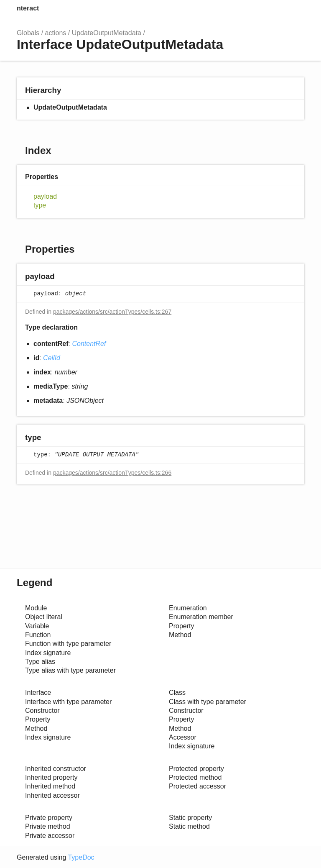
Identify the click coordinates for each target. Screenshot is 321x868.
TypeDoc (81, 857)
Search (261, 8)
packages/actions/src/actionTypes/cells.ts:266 (112, 473)
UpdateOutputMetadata (107, 33)
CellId (52, 358)
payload (45, 196)
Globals (28, 33)
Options (278, 8)
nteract (28, 8)
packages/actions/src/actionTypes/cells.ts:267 (112, 312)
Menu (296, 8)
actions (56, 33)
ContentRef (89, 344)
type (40, 205)
